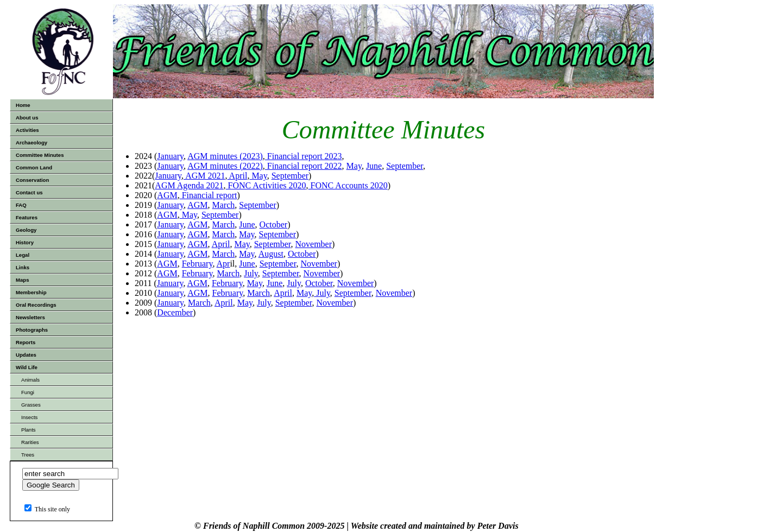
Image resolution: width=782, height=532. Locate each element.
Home (23, 105)
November (314, 244)
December (175, 312)
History (25, 242)
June (374, 166)
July (251, 273)
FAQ (21, 205)
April (238, 176)
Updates (26, 355)
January (170, 156)
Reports (26, 342)
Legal (23, 255)
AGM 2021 (204, 176)
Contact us (29, 192)
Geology (26, 230)
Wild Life (27, 367)
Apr (223, 264)
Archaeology (31, 142)
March (224, 205)
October (274, 224)
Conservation (32, 180)
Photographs (32, 330)
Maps (23, 280)
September (405, 166)
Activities (27, 130)
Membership (31, 292)
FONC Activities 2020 (266, 185)
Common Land (34, 167)
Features (27, 217)
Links (23, 267)
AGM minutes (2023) (225, 156)
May (354, 166)
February (197, 264)
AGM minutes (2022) (225, 166)
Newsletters (30, 317)
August (271, 254)
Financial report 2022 (304, 166)
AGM (167, 195)
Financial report (209, 195)
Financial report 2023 (304, 156)
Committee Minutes (40, 155)
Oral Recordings (36, 305)
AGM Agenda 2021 (189, 185)
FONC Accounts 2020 (348, 185)
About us (27, 118)
